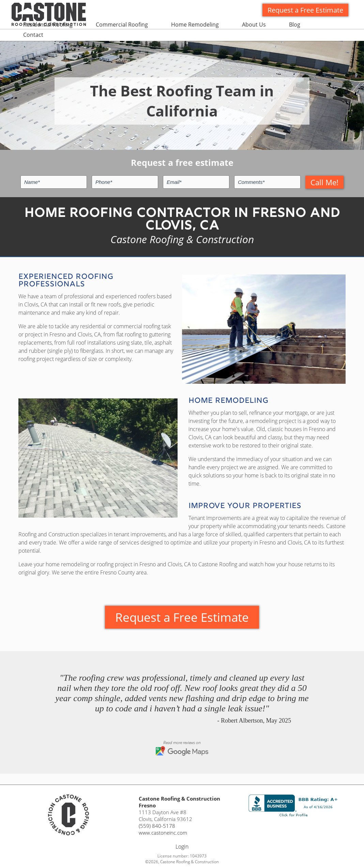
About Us (254, 25)
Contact (33, 35)
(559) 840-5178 (157, 826)
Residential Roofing (48, 25)
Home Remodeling (195, 25)
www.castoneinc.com (163, 833)
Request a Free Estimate (305, 10)
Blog (295, 25)
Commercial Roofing (122, 25)
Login (182, 847)
